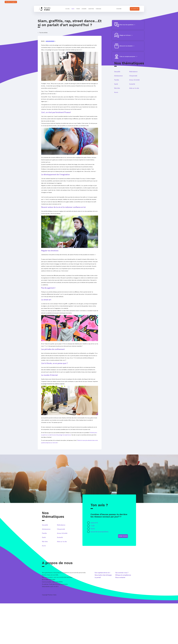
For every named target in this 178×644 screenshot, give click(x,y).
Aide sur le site (134, 88)
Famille (117, 80)
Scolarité (132, 84)
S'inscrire (119, 9)
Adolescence (50, 41)
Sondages (98, 9)
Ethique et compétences (123, 575)
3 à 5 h (93, 529)
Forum (78, 9)
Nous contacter (120, 577)
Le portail (98, 577)
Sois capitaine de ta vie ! (102, 573)
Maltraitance (133, 72)
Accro (116, 92)
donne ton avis (123, 536)
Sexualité (117, 72)
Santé (116, 84)
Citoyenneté (133, 76)
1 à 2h (93, 526)
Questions (91, 9)
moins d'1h (94, 523)
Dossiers (84, 9)
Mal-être (117, 88)
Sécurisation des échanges (103, 575)
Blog (73, 9)
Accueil (68, 9)
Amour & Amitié (134, 80)
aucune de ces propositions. (100, 532)
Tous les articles (43, 33)
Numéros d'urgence (11, 2)
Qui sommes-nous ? (122, 573)
